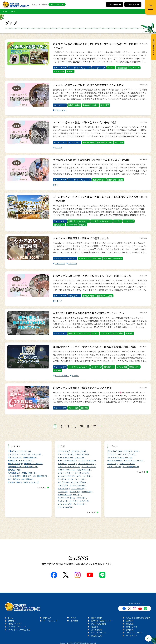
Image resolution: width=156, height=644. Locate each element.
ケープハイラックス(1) (80, 473)
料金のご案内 (97, 618)
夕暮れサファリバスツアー (79, 221)
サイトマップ (132, 636)
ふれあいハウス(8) (114, 467)
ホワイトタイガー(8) (66, 457)
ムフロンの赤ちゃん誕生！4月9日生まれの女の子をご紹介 (85, 122)
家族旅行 (70, 71)
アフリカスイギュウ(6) (87, 460)
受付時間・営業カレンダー (102, 621)
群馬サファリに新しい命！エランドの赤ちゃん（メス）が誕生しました (92, 276)
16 (88, 426)
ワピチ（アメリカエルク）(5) (69, 467)
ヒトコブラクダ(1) (78, 488)
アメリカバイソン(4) (86, 464)
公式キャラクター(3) (31, 482)
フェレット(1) (63, 501)
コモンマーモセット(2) (66, 470)
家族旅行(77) (42, 476)
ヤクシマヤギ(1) (64, 473)
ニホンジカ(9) (63, 485)
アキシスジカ (60, 264)
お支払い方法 (97, 636)
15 (81, 426)
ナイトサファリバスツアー (102, 221)
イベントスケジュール (17, 627)
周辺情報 (95, 627)
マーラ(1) (82, 479)
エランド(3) (62, 464)
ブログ (73, 618)
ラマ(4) (83, 451)
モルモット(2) (75, 492)
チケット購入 (114, 4)
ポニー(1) (77, 495)
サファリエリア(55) (115, 451)
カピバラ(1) (62, 479)
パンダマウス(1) (79, 504)
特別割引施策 (122, 68)
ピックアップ (134, 68)
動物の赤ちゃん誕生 (90, 105)
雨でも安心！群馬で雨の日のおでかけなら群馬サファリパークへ (88, 313)
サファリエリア (60, 68)
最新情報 (74, 621)
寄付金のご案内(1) (15, 482)
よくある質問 (97, 630)
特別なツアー (134, 367)
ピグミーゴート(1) (83, 476)
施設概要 (130, 624)
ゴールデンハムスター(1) (79, 501)
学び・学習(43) (14, 479)
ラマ (57, 185)
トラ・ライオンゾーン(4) (133, 460)
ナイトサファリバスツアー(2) (19, 454)
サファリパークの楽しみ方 (19, 630)
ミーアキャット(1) (89, 467)
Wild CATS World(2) (115, 460)
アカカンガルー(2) (65, 495)
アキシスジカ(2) (64, 451)
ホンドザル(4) (80, 482)
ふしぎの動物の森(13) (131, 467)
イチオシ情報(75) (15, 476)
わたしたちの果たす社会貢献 (138, 618)
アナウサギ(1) (87, 492)
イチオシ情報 (59, 71)
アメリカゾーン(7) (114, 454)
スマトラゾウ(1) (64, 488)
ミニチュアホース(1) (78, 485)
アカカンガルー (61, 110)
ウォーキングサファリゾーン (79, 68)
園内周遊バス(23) (15, 470)
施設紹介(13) (13, 460)
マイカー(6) (36, 454)
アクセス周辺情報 (98, 624)
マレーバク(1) (63, 492)
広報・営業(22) (27, 479)
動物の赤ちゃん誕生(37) (33, 464)
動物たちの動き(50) (15, 464)
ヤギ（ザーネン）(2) (66, 482)
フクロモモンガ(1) (65, 504)
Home (11, 618)
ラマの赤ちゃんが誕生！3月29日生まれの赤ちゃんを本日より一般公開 (91, 160)
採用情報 (130, 630)
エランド (58, 301)
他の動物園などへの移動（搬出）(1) (22, 473)
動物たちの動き (74, 105)
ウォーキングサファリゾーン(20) (120, 457)
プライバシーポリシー (135, 633)
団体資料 (130, 621)
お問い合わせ (132, 627)
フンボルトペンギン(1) (66, 498)
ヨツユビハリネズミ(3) (66, 476)
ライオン (75, 376)
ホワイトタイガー (62, 376)
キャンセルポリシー (99, 633)
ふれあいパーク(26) (127, 464)
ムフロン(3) (72, 464)
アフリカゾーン (74, 143)
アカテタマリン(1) (83, 470)
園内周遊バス (59, 225)
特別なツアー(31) (29, 476)
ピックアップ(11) (25, 460)
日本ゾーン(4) (113, 464)
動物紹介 (12, 621)
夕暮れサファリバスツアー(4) (19, 451)
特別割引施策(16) (30, 457)
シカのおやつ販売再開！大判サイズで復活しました (81, 238)
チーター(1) (72, 479)
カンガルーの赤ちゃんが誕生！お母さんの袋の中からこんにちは (88, 85)
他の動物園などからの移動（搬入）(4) (23, 467)
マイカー (111, 68)
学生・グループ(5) (15, 457)
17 (94, 426)
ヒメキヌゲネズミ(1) (65, 507)
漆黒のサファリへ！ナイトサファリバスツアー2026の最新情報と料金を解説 (94, 347)
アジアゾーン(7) (129, 454)
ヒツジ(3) (75, 451)
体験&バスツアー (15, 624)
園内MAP (47, 618)
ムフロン (58, 147)
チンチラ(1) (81, 498)
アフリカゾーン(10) (131, 451)
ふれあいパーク (99, 68)
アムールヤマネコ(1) (65, 454)
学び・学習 (105, 105)
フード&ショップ (50, 621)
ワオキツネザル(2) (82, 454)
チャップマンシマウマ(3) (67, 460)
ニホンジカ (73, 264)
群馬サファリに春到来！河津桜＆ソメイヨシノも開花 (82, 388)
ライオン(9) (79, 457)
